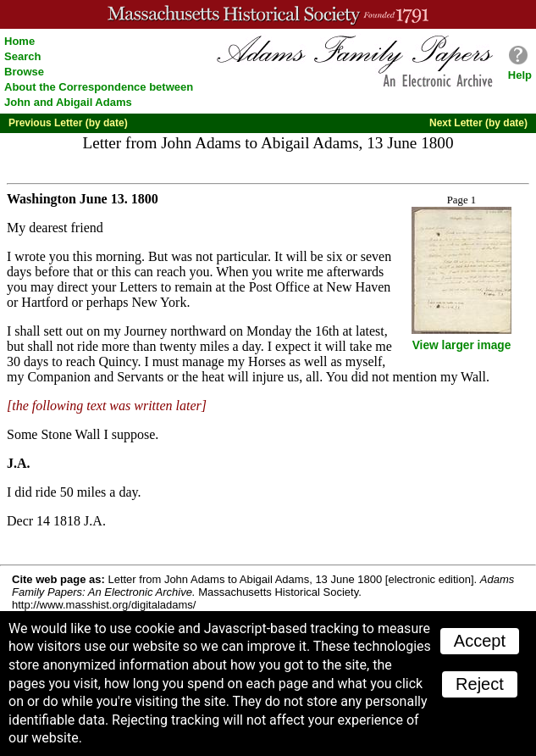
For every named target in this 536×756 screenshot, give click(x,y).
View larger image (462, 345)
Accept (480, 641)
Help (520, 75)
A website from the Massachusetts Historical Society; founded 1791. (268, 14)
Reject (480, 684)
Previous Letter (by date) (68, 123)
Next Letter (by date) (478, 123)
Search (22, 56)
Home (19, 41)
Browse (24, 72)
